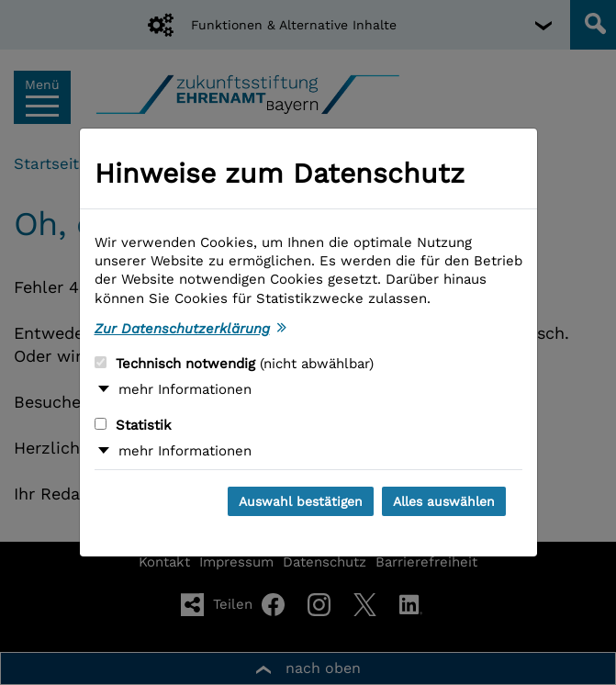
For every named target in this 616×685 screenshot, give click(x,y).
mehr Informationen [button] (185, 389)
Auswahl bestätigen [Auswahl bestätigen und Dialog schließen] (301, 501)
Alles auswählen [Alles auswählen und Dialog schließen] (444, 501)
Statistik (133, 425)
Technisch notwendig (234, 364)
